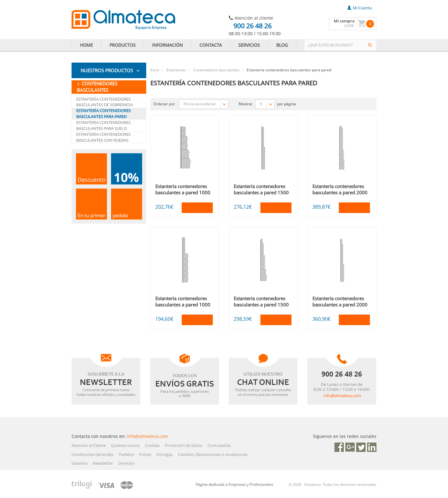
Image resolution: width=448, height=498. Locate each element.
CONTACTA (211, 45)
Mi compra (344, 21)
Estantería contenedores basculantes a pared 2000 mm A (340, 192)
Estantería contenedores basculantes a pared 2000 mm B (340, 305)
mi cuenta (359, 8)
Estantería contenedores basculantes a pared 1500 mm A (261, 192)
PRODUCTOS (123, 45)
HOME (86, 45)
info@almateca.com (147, 436)
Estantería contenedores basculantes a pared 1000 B (183, 305)
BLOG (282, 45)
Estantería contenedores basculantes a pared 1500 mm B (261, 305)
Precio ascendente (206, 104)
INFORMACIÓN (168, 45)
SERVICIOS (249, 45)
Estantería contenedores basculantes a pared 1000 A (183, 192)
